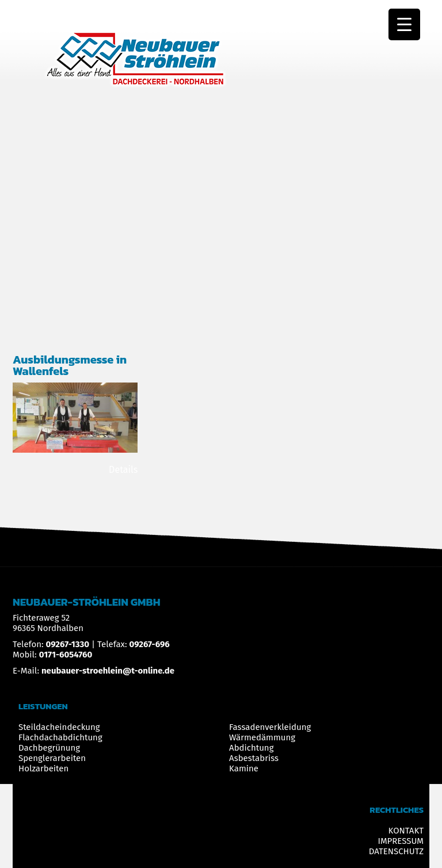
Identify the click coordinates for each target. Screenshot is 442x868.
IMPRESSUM (401, 841)
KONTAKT (406, 831)
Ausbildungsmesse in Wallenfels (70, 365)
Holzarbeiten (43, 768)
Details (123, 470)
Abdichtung (251, 748)
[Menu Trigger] (404, 24)
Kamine (244, 768)
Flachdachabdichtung (60, 737)
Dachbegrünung (49, 748)
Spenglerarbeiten (52, 758)
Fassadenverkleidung (270, 727)
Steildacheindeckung (59, 727)
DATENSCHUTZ (396, 851)
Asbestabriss (254, 758)
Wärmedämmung (262, 737)
